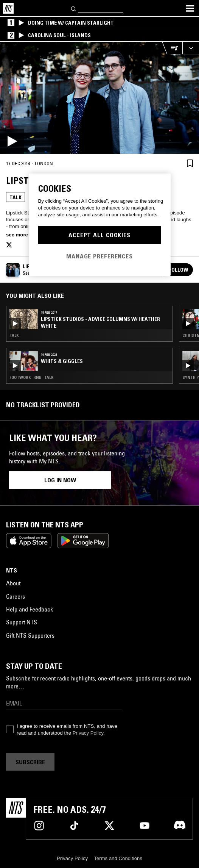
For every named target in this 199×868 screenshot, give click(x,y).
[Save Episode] (190, 163)
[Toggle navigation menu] (190, 8)
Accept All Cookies (99, 235)
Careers (16, 596)
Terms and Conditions (118, 858)
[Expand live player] (191, 48)
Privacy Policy (88, 733)
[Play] (99, 98)
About (13, 583)
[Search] (74, 8)
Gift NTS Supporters (30, 635)
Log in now (60, 480)
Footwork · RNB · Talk (31, 377)
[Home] (8, 8)
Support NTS (22, 622)
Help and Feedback (30, 609)
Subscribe (30, 762)
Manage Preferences (99, 256)
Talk (16, 197)
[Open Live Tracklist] (172, 48)
